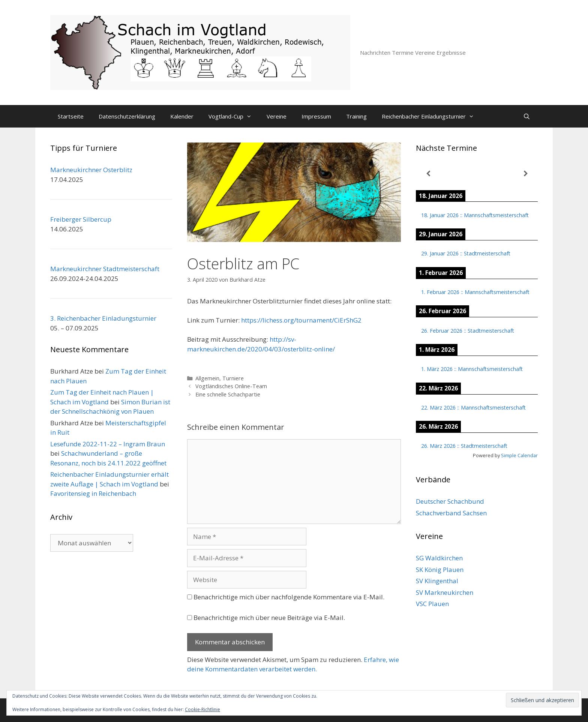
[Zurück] (428, 174)
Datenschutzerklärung (127, 116)
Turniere (233, 378)
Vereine (277, 116)
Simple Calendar (519, 455)
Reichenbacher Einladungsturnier (432, 116)
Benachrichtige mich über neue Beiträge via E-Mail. (269, 618)
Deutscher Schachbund (450, 501)
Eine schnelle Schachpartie (228, 394)
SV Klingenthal (437, 581)
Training (356, 116)
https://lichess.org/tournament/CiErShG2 (301, 320)
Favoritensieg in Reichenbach (93, 493)
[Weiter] (526, 174)
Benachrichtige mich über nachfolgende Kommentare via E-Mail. (289, 597)
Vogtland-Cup (234, 116)
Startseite (71, 116)
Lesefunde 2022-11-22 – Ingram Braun (108, 444)
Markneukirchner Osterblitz (91, 170)
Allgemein (207, 378)
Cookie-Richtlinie (202, 709)
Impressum (316, 116)
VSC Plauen (432, 604)
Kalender (182, 116)
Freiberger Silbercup (81, 219)
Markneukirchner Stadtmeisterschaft (105, 269)
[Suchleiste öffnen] (527, 116)
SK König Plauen (440, 570)
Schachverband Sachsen (451, 513)
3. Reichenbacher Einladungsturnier (103, 318)
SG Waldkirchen (439, 558)
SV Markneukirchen (445, 592)
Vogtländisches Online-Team (231, 386)
